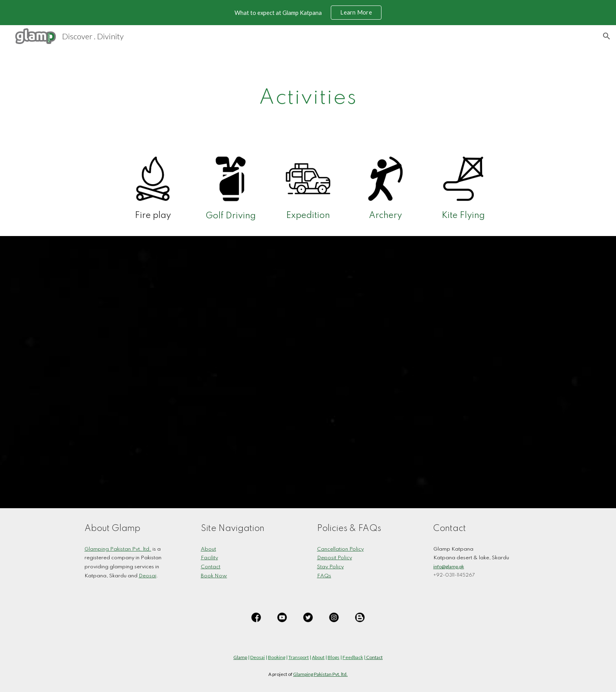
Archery (385, 216)
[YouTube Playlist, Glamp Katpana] (308, 372)
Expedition (308, 216)
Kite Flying (463, 216)
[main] (308, 95)
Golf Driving (231, 216)
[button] (607, 36)
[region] (308, 13)
